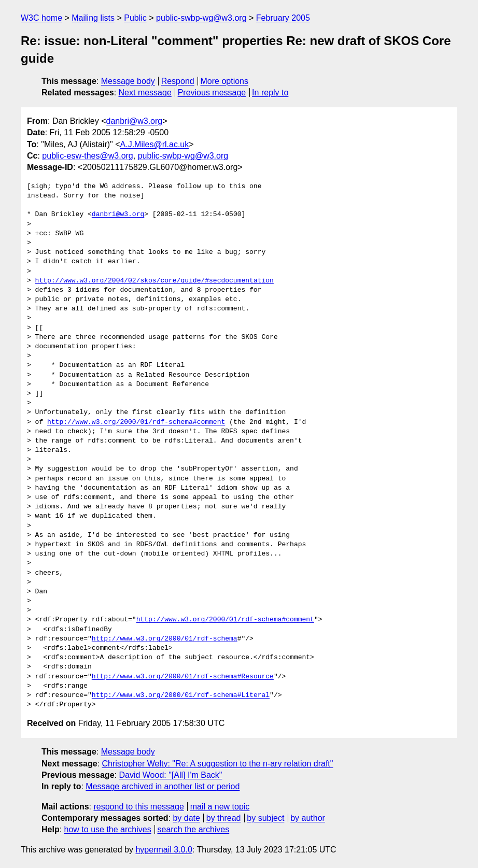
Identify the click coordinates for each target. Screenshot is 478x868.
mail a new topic (220, 807)
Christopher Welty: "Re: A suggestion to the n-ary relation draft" (218, 764)
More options (225, 81)
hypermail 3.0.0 (164, 850)
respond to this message (138, 807)
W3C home (41, 18)
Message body (128, 81)
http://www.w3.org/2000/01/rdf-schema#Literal (181, 695)
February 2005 (283, 18)
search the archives (194, 829)
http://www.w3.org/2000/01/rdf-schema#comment (136, 422)
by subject (265, 818)
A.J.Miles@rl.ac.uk (155, 144)
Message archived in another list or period (163, 786)
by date (186, 818)
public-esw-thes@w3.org (87, 156)
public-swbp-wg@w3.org (201, 18)
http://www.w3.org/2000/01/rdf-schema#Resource (183, 677)
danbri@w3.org (134, 121)
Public (135, 18)
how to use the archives (108, 829)
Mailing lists (93, 18)
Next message (145, 93)
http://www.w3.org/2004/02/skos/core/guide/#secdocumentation (154, 281)
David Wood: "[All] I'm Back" (170, 775)
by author (308, 818)
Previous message (212, 93)
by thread (224, 818)
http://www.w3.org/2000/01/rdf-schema (165, 639)
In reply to (270, 93)
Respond (178, 81)
